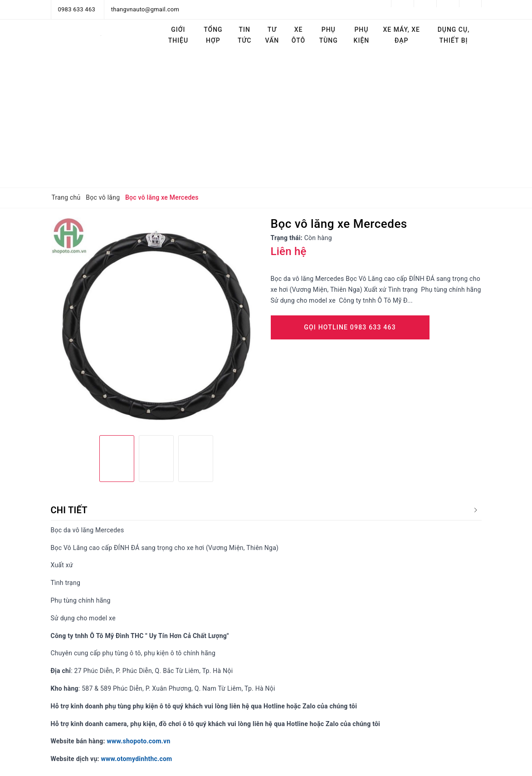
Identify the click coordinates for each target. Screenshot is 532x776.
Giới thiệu (178, 35)
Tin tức (245, 35)
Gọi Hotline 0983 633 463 (350, 327)
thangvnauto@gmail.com (145, 9)
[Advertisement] (266, 119)
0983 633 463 (77, 9)
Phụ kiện (362, 35)
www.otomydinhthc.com (136, 759)
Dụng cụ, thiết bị (454, 35)
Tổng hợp (213, 35)
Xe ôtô (298, 35)
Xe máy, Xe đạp (402, 35)
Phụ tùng (329, 35)
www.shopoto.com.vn (138, 741)
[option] (156, 323)
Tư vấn (272, 35)
